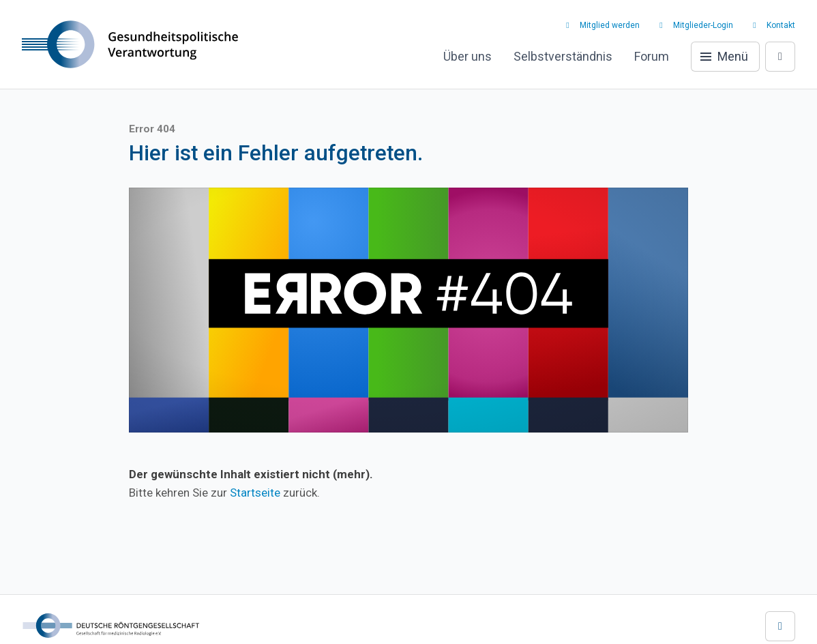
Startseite (255, 493)
